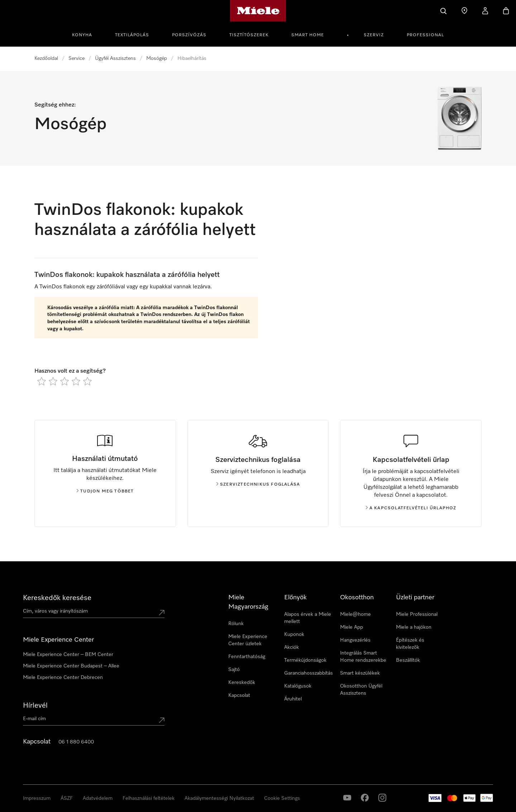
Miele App (352, 627)
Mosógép (157, 58)
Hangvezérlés (355, 640)
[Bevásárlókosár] (506, 11)
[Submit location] (162, 613)
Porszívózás (189, 35)
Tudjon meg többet (105, 491)
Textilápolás (132, 35)
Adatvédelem (98, 798)
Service (77, 58)
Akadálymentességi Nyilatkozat (219, 798)
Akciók (292, 647)
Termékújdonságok (305, 660)
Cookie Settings (282, 798)
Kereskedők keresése (57, 598)
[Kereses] (444, 11)
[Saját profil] (485, 11)
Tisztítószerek (249, 35)
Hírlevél (35, 705)
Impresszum (37, 798)
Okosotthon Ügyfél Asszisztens (361, 690)
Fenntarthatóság (247, 657)
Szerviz (374, 35)
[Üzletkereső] (464, 11)
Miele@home (355, 614)
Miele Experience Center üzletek (248, 640)
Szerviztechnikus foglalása (258, 485)
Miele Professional (417, 614)
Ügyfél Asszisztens (115, 58)
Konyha (82, 35)
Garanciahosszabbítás (309, 673)
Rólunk (236, 624)
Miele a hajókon (414, 627)
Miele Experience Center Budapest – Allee (71, 666)
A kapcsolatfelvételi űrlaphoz (411, 508)
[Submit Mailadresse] (162, 720)
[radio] (42, 381)
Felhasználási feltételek (149, 798)
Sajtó (234, 670)
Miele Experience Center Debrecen (63, 678)
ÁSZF (67, 798)
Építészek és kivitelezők (410, 644)
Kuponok (294, 634)
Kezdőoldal (46, 58)
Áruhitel (293, 699)
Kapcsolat (239, 695)
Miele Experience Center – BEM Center (68, 655)
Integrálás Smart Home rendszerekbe (363, 657)
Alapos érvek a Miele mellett (308, 618)
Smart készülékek (360, 673)
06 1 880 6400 (76, 742)
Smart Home (308, 35)
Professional (425, 35)
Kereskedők (242, 683)
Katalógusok (298, 686)
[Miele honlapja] (258, 11)
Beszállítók (408, 660)
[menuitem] (86, 34)
